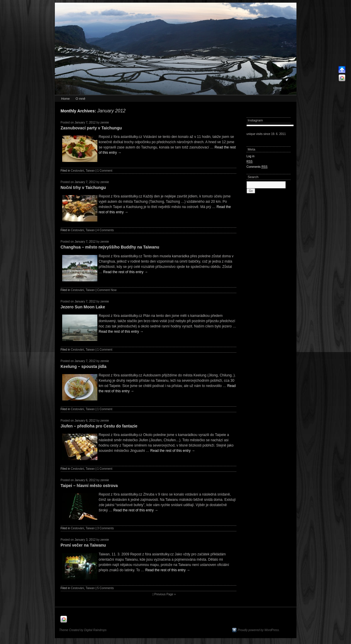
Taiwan (90, 171)
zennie (105, 122)
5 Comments (105, 588)
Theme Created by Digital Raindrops (83, 630)
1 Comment (105, 171)
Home (66, 99)
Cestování (78, 171)
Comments (257, 167)
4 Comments (105, 230)
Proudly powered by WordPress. (259, 630)
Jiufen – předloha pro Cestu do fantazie (99, 426)
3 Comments (105, 528)
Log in (251, 156)
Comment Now (107, 290)
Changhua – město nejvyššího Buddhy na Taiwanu (110, 247)
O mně (80, 99)
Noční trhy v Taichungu (83, 187)
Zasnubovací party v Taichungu (91, 128)
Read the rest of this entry (126, 272)
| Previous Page (164, 594)
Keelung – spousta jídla (84, 366)
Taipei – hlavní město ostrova (89, 486)
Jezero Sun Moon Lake (83, 307)
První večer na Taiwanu (83, 545)
